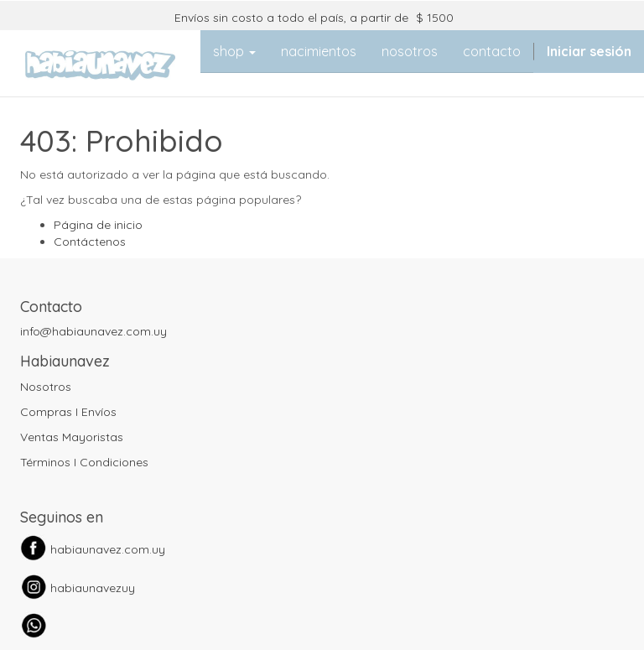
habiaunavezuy (93, 588)
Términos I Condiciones (84, 462)
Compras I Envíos (68, 412)
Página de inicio (98, 225)
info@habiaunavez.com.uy (93, 331)
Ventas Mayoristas (72, 437)
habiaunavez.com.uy (108, 549)
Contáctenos (90, 242)
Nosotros (46, 387)
